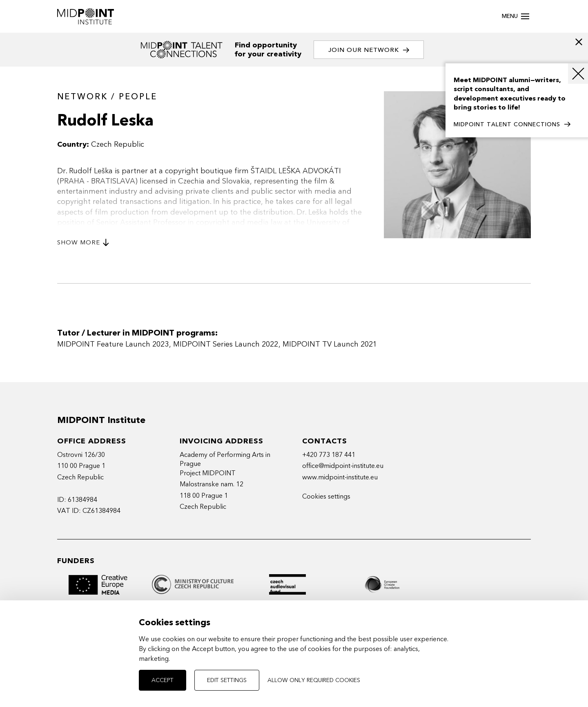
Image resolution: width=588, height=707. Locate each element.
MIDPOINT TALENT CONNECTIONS (512, 125)
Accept (163, 680)
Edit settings (227, 680)
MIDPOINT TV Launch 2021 (330, 344)
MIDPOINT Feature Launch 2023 (113, 344)
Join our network (369, 50)
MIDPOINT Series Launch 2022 (226, 344)
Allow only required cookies (314, 680)
